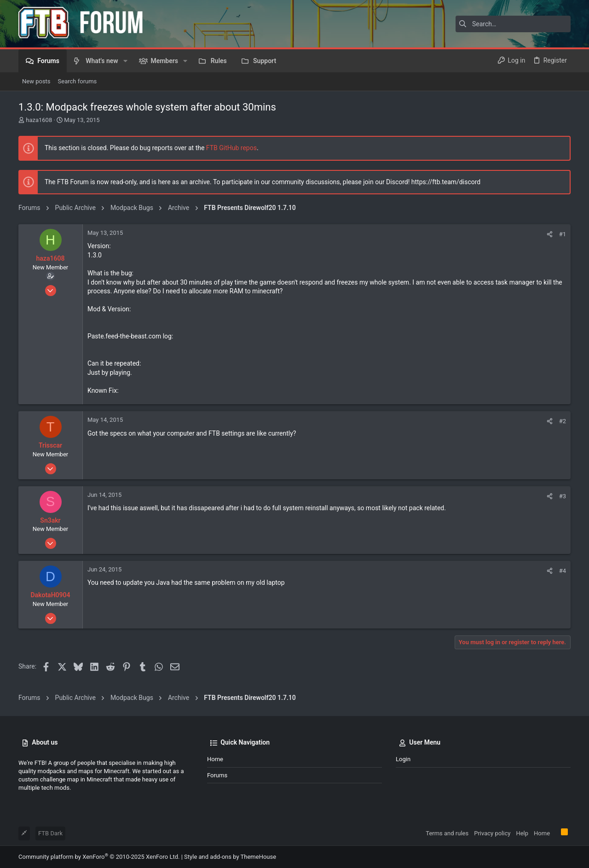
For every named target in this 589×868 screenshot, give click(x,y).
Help (522, 833)
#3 (563, 496)
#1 (563, 234)
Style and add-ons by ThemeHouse (230, 857)
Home (215, 759)
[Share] (550, 234)
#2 (563, 421)
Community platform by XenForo (99, 857)
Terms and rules (447, 833)
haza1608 (39, 120)
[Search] (513, 24)
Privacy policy (492, 833)
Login (403, 759)
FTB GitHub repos (231, 148)
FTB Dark (50, 833)
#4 (563, 571)
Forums (217, 775)
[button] (125, 61)
